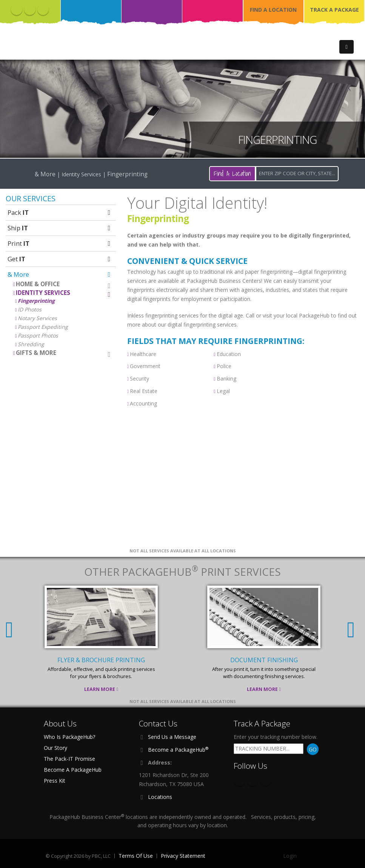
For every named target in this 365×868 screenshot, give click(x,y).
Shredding (31, 344)
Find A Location (232, 173)
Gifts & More (64, 353)
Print (60, 243)
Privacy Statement (183, 856)
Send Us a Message (172, 737)
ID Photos (30, 309)
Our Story (55, 748)
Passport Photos (38, 335)
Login (290, 856)
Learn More (101, 689)
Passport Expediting (43, 327)
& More (60, 274)
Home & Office (64, 284)
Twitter (30, 9)
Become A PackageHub (73, 770)
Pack (60, 212)
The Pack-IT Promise (69, 759)
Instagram (43, 9)
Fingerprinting (36, 301)
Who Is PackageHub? (69, 737)
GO (313, 749)
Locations (160, 797)
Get (60, 259)
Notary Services (37, 318)
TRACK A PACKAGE (334, 10)
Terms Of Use (136, 856)
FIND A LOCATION (273, 10)
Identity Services (64, 293)
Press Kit (55, 781)
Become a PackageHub (178, 749)
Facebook (17, 9)
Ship (60, 228)
